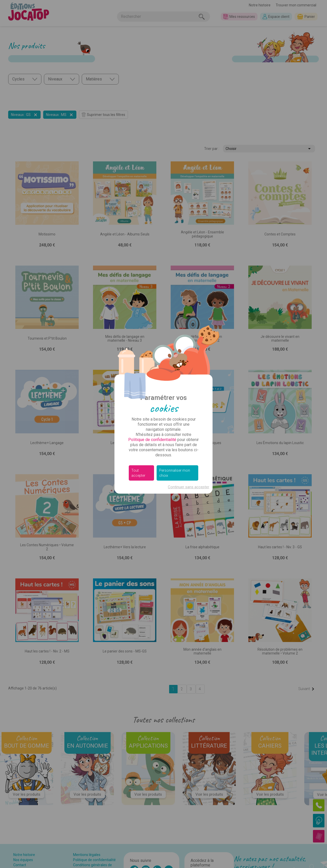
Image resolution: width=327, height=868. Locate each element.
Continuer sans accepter (189, 487)
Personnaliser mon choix (175, 473)
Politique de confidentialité (152, 440)
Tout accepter (138, 473)
